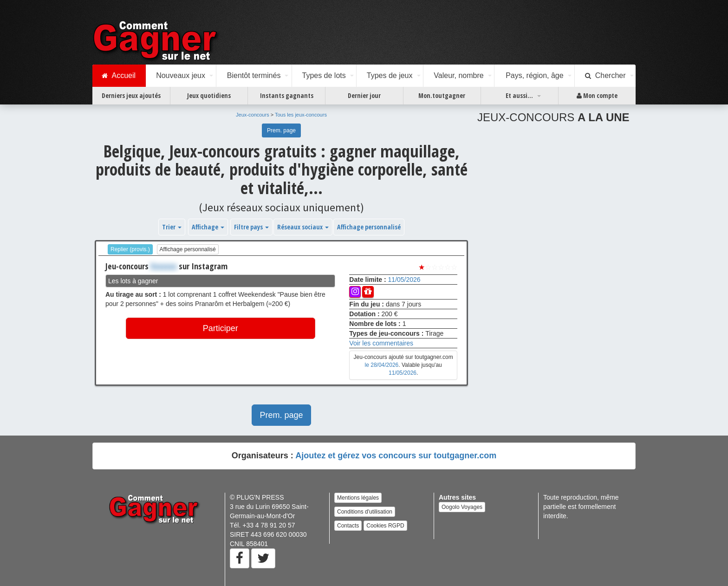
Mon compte (597, 96)
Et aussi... (519, 95)
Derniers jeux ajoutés (131, 95)
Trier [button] (172, 227)
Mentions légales (358, 498)
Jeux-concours (253, 115)
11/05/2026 (404, 280)
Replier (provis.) (130, 249)
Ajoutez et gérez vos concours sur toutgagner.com (396, 456)
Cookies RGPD (385, 526)
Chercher (605, 76)
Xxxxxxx (164, 266)
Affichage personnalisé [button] (369, 227)
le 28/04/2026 (382, 365)
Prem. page (281, 130)
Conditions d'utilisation (365, 512)
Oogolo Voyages (462, 507)
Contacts (348, 526)
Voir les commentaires (381, 343)
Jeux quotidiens (209, 95)
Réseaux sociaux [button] (303, 227)
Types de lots (324, 75)
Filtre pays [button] (251, 227)
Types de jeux (390, 75)
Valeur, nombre (458, 75)
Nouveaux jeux (181, 75)
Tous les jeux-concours (301, 115)
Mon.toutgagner (442, 95)
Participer (221, 328)
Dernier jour (364, 95)
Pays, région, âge (535, 75)
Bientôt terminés (254, 75)
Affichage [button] (208, 227)
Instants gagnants (287, 95)
